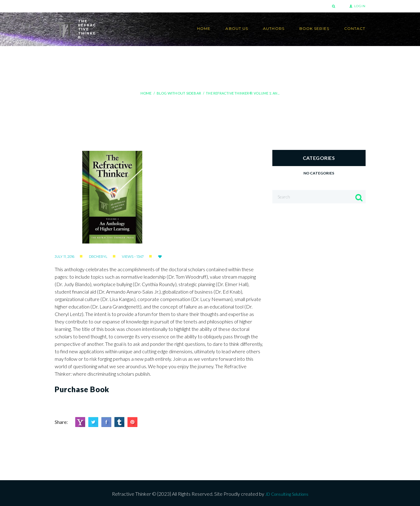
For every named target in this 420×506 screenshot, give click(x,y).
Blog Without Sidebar (178, 93)
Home (147, 93)
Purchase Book (82, 388)
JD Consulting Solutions (287, 492)
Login (360, 6)
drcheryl (99, 255)
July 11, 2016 (65, 255)
